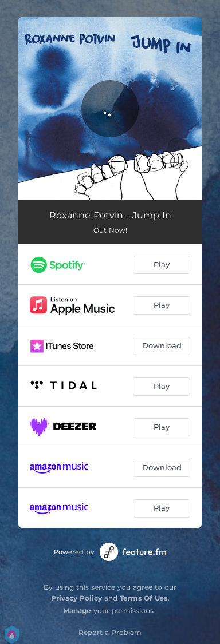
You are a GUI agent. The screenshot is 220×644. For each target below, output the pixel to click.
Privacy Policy (76, 598)
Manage (77, 611)
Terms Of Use (144, 598)
